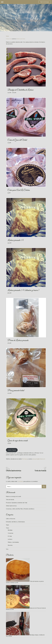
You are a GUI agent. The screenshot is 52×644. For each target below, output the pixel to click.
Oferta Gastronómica (13, 471)
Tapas (7, 525)
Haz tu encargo (45, 2)
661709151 (25, 459)
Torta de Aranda (40, 471)
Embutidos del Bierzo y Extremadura (15, 522)
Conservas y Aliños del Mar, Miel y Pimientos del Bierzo (20, 509)
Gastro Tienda (12, 450)
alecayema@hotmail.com (39, 459)
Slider (7, 36)
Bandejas (10, 530)
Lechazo (10, 539)
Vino (7, 549)
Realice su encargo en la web (13, 496)
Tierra (7, 528)
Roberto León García (21, 39)
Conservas (11, 533)
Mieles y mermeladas (13, 542)
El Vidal (10, 536)
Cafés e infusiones (11, 519)
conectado (20, 481)
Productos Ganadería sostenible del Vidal (17, 503)
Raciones (10, 545)
